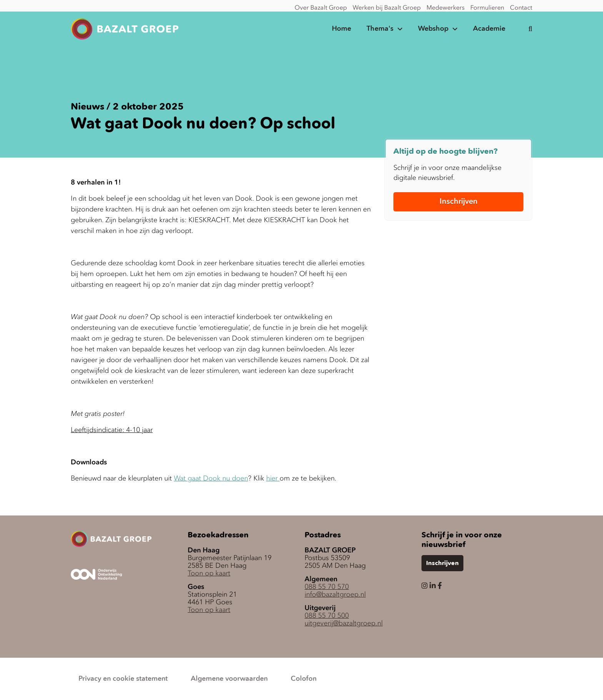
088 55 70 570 (327, 587)
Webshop (433, 29)
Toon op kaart (209, 573)
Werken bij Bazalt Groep (387, 7)
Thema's (380, 29)
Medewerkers (446, 7)
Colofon (304, 679)
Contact (521, 7)
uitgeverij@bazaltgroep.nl (344, 623)
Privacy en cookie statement (123, 679)
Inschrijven (459, 201)
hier (273, 478)
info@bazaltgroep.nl (335, 594)
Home (341, 29)
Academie (489, 29)
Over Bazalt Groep (321, 7)
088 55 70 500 (327, 615)
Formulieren (487, 7)
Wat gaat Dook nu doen (211, 478)
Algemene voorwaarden (229, 679)
